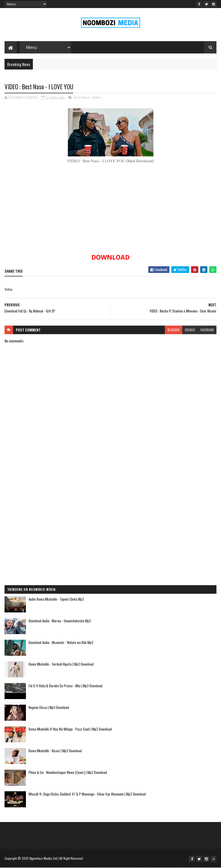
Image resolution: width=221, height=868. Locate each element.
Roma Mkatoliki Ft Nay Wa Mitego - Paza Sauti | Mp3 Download (70, 729)
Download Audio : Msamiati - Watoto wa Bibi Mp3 (61, 643)
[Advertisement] (111, 510)
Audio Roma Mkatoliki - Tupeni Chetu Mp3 (56, 599)
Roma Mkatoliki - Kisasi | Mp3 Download (55, 751)
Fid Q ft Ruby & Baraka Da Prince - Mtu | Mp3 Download (65, 686)
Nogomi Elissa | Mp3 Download (49, 708)
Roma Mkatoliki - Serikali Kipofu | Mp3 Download (61, 664)
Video (97, 98)
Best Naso (82, 98)
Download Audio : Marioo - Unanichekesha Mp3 (60, 621)
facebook (207, 330)
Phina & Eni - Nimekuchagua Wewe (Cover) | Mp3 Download (68, 773)
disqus (190, 330)
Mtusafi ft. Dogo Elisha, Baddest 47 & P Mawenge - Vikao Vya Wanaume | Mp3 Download (87, 794)
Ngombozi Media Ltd (43, 859)
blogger (174, 330)
